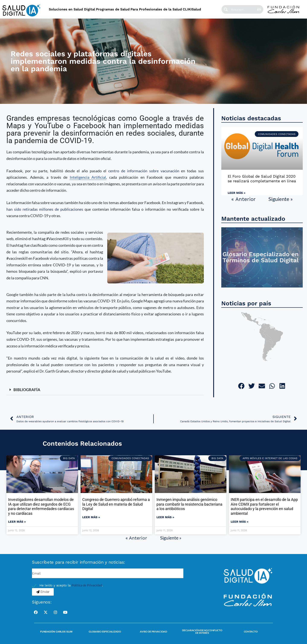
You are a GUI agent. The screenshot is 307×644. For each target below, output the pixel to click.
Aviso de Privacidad (153, 632)
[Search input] (244, 9)
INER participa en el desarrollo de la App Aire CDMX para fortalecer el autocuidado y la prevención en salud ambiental (264, 506)
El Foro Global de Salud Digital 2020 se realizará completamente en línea (262, 179)
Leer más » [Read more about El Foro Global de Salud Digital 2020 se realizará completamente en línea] (237, 193)
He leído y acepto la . (71, 585)
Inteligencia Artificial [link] (88, 177)
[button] (105, 390)
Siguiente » (281, 199)
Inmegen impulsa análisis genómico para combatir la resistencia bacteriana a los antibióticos (189, 504)
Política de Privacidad (87, 585)
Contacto (251, 632)
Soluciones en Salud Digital (72, 9)
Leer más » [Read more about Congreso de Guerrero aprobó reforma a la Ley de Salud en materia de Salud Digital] (91, 517)
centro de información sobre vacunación (144, 171)
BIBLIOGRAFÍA (27, 390)
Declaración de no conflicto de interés (202, 632)
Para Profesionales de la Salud (156, 9)
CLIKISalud (192, 9)
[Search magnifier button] (226, 9)
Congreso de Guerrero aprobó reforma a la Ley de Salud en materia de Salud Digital (116, 504)
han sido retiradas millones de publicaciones (45, 209)
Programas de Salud (113, 9)
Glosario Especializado (105, 632)
